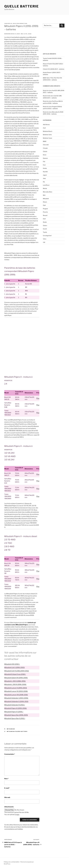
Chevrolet (46, 145)
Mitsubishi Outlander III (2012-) (15, 705)
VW (44, 242)
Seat (44, 219)
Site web (7, 797)
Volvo (45, 239)
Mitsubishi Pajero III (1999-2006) (15, 708)
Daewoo (45, 158)
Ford (44, 165)
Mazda (45, 188)
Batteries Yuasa (47, 138)
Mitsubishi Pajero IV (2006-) (14, 712)
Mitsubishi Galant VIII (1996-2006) (16, 678)
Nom (6, 779)
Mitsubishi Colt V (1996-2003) (14, 667)
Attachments (9, 807)
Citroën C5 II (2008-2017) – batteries (54, 69)
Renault (45, 215)
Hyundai (45, 172)
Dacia (45, 155)
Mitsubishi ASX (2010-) (12, 664)
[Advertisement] (22, 332)
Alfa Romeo (46, 125)
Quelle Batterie (22, 6)
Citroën (45, 151)
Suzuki (45, 229)
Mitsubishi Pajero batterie (17, 731)
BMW (45, 141)
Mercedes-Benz (48, 192)
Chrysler (45, 148)
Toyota (45, 232)
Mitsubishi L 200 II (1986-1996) (15, 681)
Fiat (44, 162)
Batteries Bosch (48, 131)
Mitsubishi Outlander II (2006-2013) (16, 701)
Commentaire (10, 754)
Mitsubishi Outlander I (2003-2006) (16, 698)
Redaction (23, 23)
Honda (45, 168)
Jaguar (45, 175)
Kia (44, 182)
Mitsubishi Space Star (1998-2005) (16, 715)
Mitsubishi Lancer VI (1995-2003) (16, 688)
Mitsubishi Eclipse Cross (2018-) (15, 674)
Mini (44, 195)
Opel (44, 205)
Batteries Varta (47, 135)
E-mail (7, 788)
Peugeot (45, 209)
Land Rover (46, 185)
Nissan (45, 202)
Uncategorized (47, 236)
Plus (38, 398)
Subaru (45, 225)
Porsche (45, 212)
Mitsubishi (11, 729)
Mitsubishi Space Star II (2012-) (15, 718)
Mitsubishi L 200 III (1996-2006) (15, 684)
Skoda (45, 222)
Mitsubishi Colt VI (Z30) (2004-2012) (17, 671)
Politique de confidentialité (11, 862)
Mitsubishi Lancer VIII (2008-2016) (16, 695)
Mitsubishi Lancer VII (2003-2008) (16, 691)
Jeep (44, 178)
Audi (44, 128)
